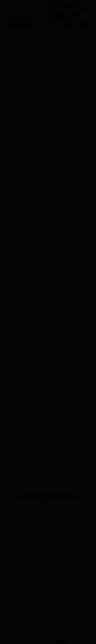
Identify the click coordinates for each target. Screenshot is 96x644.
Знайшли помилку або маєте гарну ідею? (16, 574)
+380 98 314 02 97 (8, 586)
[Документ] (19, 95)
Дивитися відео (17, 366)
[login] (91, 34)
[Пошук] (75, 34)
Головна (13, 639)
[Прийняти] (62, 641)
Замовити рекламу (82, 3)
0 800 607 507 (16, 582)
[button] (58, 503)
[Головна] (14, 45)
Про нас (5, 554)
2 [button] (46, 503)
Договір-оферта (7, 617)
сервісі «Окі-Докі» (56, 519)
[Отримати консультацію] (73, 39)
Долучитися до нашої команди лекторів (16, 558)
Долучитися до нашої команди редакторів (17, 562)
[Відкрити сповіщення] (86, 34)
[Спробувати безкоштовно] (29, 39)
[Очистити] (82, 63)
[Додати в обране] (80, 102)
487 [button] (53, 503)
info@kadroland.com (9, 598)
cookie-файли (49, 641)
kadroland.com (6, 627)
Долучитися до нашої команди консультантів (18, 566)
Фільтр (78, 74)
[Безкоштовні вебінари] (51, 39)
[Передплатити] (9, 39)
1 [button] (42, 503)
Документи (76, 639)
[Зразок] (34, 95)
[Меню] (4, 34)
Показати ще (48, 496)
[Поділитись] (75, 102)
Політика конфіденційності (11, 620)
